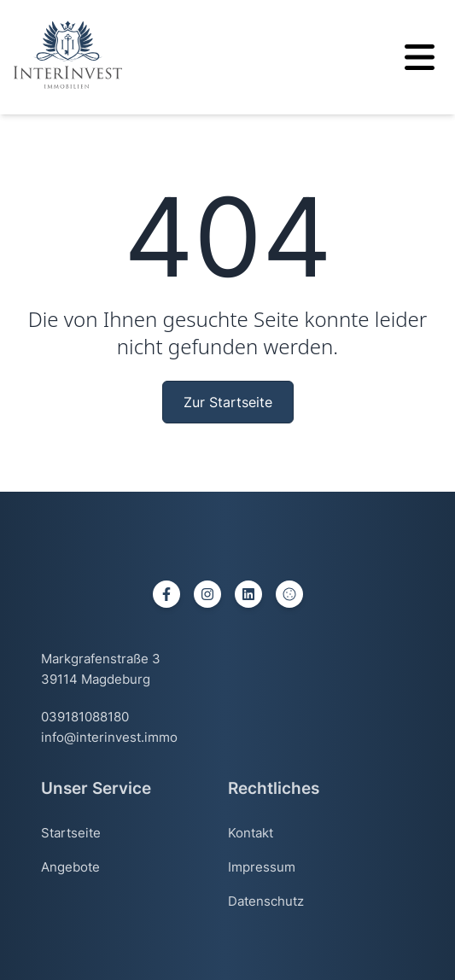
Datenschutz (266, 901)
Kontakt (251, 833)
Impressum (262, 867)
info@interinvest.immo (109, 737)
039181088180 (85, 717)
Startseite (71, 833)
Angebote (70, 867)
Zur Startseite (228, 402)
